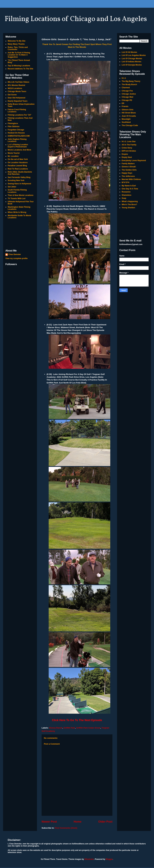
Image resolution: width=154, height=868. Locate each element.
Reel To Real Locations (18, 169)
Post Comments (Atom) (66, 828)
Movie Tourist (14, 153)
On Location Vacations (18, 163)
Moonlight (126, 119)
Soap (124, 198)
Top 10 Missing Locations (19, 66)
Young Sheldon (128, 208)
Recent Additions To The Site (20, 69)
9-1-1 (124, 78)
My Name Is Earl (129, 186)
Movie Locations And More (19, 150)
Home (78, 822)
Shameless (127, 195)
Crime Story (127, 148)
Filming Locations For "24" (19, 115)
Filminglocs (13, 123)
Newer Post (49, 822)
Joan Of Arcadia (129, 116)
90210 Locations (15, 88)
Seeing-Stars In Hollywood (19, 184)
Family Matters (128, 164)
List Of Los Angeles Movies (134, 55)
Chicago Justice (129, 94)
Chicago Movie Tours (17, 91)
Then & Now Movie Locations (21, 195)
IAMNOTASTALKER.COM (19, 136)
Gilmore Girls (128, 110)
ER (123, 103)
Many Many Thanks (16, 44)
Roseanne (126, 192)
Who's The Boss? (129, 205)
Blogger (109, 859)
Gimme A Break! (129, 167)
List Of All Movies (129, 52)
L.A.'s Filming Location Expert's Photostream (18, 146)
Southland (126, 122)
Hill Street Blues (129, 113)
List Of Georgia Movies (132, 65)
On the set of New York (18, 159)
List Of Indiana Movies (131, 62)
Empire (125, 154)
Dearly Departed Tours (18, 101)
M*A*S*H (125, 182)
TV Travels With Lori (17, 199)
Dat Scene (12, 95)
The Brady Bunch (129, 84)
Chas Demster (15, 254)
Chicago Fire (127, 91)
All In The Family (129, 145)
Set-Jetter (12, 187)
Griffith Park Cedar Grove (88, 728)
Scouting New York (16, 180)
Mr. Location (13, 156)
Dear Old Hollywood (16, 98)
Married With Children (131, 179)
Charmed (126, 88)
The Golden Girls (129, 170)
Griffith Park (69, 728)
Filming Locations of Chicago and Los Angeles (76, 19)
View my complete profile (16, 258)
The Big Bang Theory (131, 81)
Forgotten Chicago (16, 130)
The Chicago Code (130, 125)
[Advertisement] (20, 234)
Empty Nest (127, 157)
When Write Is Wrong (17, 212)
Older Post (105, 822)
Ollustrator (89, 859)
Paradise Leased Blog (17, 166)
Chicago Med (127, 97)
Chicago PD (127, 100)
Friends (125, 106)
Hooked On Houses (16, 133)
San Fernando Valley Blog (19, 177)
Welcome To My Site (17, 41)
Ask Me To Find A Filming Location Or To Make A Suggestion (19, 55)
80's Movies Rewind (16, 85)
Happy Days (127, 173)
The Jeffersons (128, 176)
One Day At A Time (130, 189)
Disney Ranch (56, 728)
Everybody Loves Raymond (134, 161)
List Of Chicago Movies (132, 59)
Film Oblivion (14, 127)
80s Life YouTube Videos (18, 82)
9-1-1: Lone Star (129, 141)
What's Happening (130, 201)
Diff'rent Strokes (129, 151)
